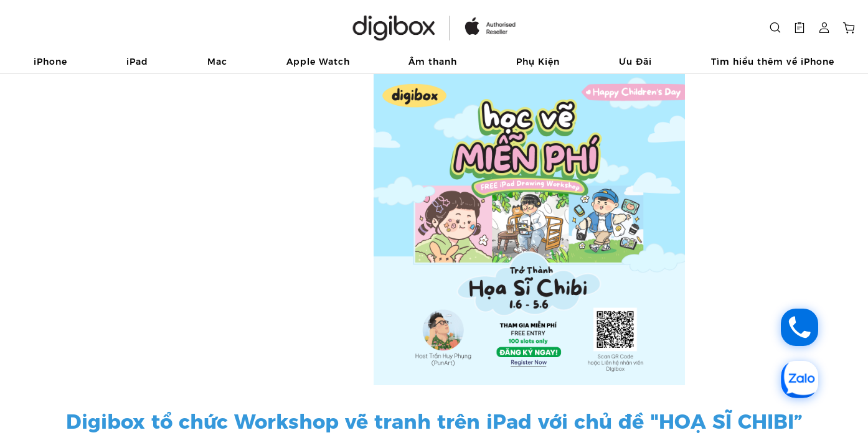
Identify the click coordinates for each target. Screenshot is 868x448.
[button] (800, 28)
